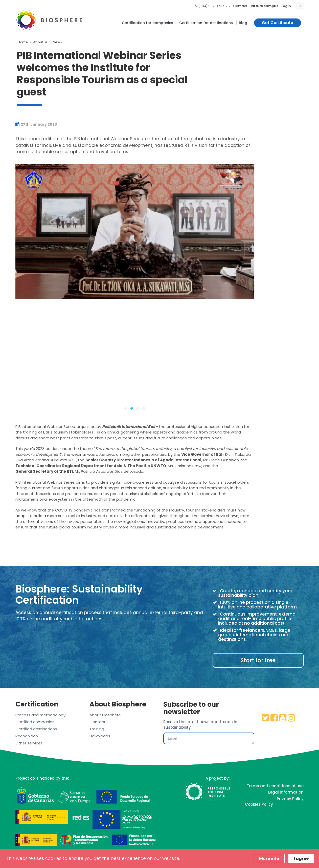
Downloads (100, 736)
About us (40, 42)
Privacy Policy (290, 799)
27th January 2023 (36, 124)
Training (97, 729)
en (300, 6)
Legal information (286, 792)
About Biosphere (105, 715)
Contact (240, 6)
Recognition (27, 736)
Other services (29, 743)
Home (23, 42)
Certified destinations (36, 729)
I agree (301, 859)
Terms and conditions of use (275, 786)
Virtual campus (264, 6)
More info (269, 859)
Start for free (258, 660)
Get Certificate (278, 23)
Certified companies (35, 722)
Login (286, 6)
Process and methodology (40, 715)
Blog (243, 23)
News (57, 42)
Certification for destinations (206, 23)
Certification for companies (147, 23)
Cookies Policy (259, 804)
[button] (126, 408)
